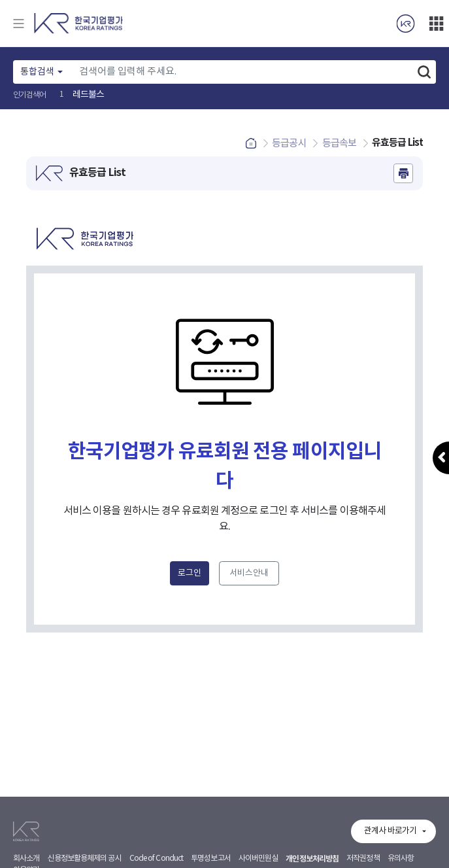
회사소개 (26, 859)
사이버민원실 (258, 859)
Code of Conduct (157, 859)
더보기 (436, 24)
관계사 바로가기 (390, 831)
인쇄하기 (403, 173)
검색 (424, 72)
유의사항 (401, 859)
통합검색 (37, 72)
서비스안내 (249, 573)
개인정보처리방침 (312, 859)
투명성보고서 (211, 859)
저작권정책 (363, 859)
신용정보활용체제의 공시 (84, 859)
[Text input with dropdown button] (242, 72)
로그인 (190, 573)
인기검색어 (30, 95)
